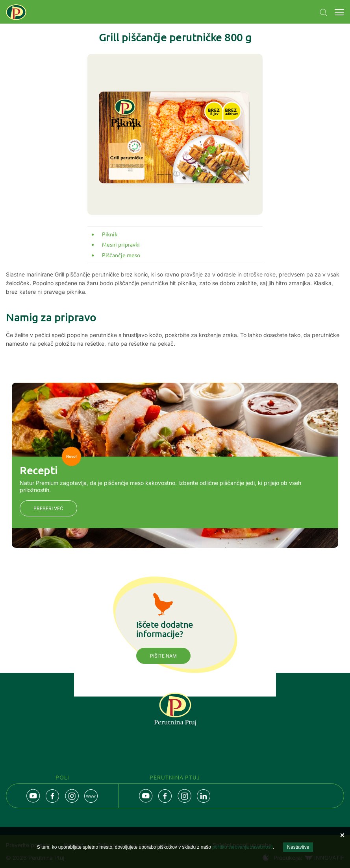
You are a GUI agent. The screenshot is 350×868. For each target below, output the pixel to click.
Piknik (110, 234)
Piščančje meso (121, 255)
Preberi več (48, 508)
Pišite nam (163, 656)
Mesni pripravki (121, 244)
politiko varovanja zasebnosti (242, 847)
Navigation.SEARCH (324, 13)
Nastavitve (298, 847)
